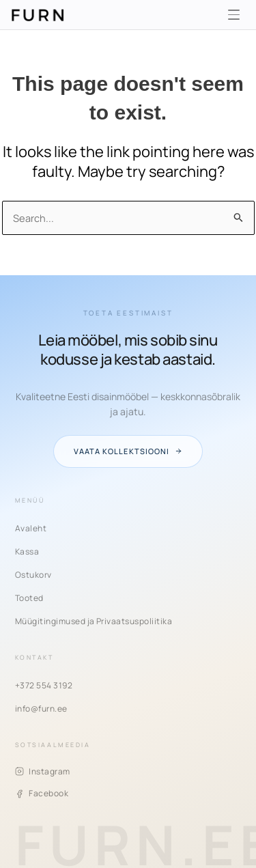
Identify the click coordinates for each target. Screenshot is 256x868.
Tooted (29, 598)
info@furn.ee (41, 709)
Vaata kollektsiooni (128, 451)
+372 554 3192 (44, 685)
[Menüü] (233, 15)
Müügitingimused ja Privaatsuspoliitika (94, 621)
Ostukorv (33, 575)
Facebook (42, 793)
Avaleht (31, 528)
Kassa (27, 551)
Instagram (43, 771)
